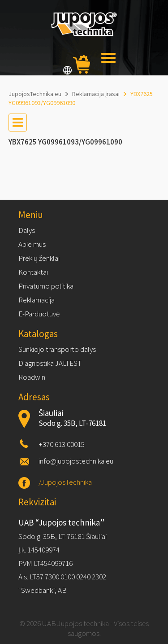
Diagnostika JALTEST (50, 363)
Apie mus (32, 244)
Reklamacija (37, 300)
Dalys (27, 230)
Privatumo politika (46, 286)
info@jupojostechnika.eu (76, 461)
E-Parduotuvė (39, 314)
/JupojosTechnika (65, 482)
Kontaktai (33, 272)
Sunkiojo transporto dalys (57, 349)
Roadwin (32, 377)
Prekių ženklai (39, 258)
